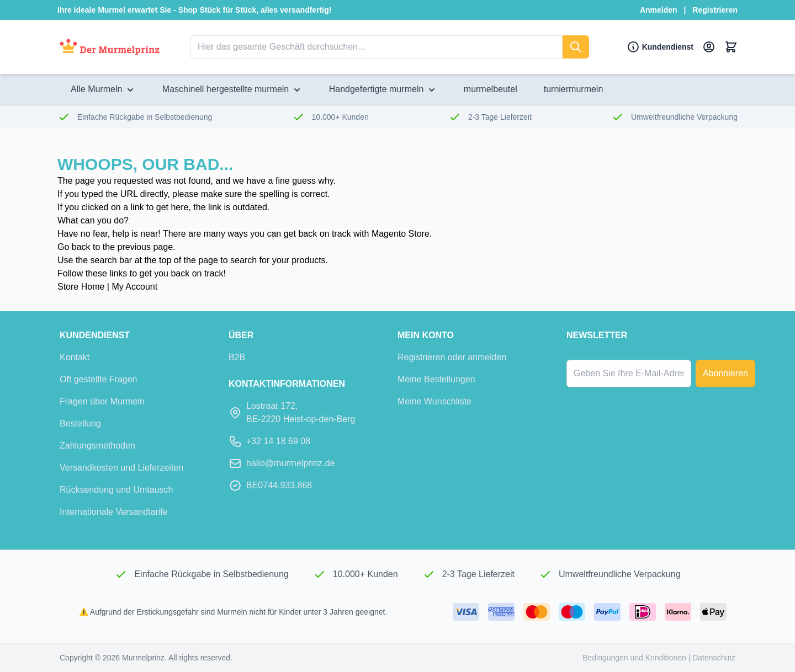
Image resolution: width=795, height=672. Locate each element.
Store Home (81, 287)
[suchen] (576, 47)
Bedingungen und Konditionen (635, 658)
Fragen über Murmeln (102, 401)
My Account (134, 287)
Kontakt (75, 357)
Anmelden (659, 10)
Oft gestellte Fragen (99, 379)
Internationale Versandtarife (114, 512)
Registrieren (715, 10)
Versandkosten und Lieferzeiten (121, 468)
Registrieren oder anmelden (452, 357)
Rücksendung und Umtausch (116, 490)
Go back (74, 247)
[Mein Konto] (709, 47)
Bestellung (80, 423)
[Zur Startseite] (110, 47)
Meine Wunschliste (434, 401)
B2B (237, 357)
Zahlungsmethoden (97, 446)
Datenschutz (714, 658)
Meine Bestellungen (436, 379)
